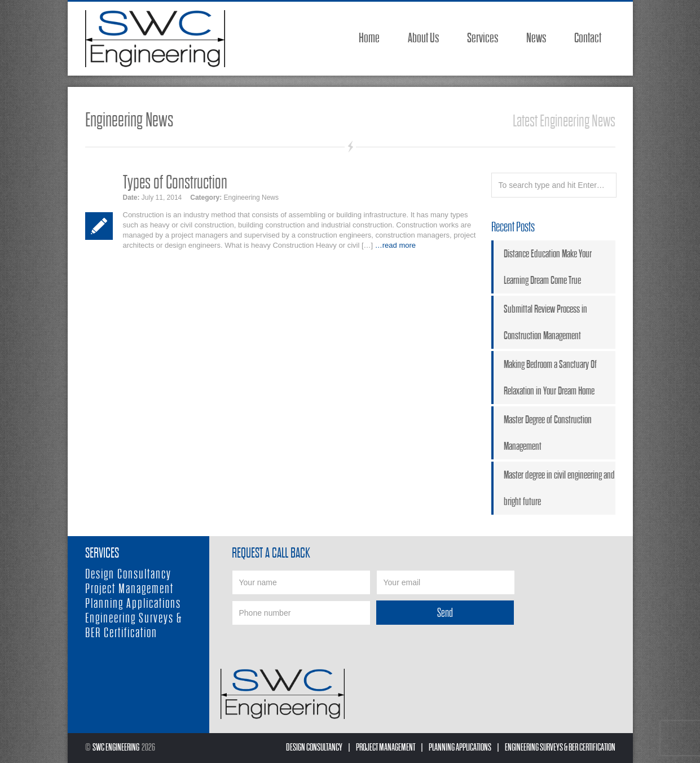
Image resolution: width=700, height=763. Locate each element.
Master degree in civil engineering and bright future (559, 488)
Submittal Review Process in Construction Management (545, 322)
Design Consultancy (128, 574)
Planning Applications (133, 604)
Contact (588, 38)
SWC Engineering (116, 747)
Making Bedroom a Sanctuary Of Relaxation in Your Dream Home (550, 378)
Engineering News (251, 198)
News (536, 38)
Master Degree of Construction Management (548, 433)
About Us (423, 38)
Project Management (129, 589)
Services (483, 38)
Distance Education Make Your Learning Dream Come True (548, 267)
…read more (395, 245)
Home (369, 38)
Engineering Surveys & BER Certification (134, 626)
